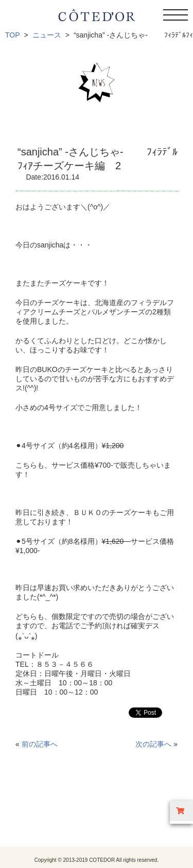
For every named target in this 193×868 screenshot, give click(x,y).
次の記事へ (153, 744)
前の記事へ (40, 744)
